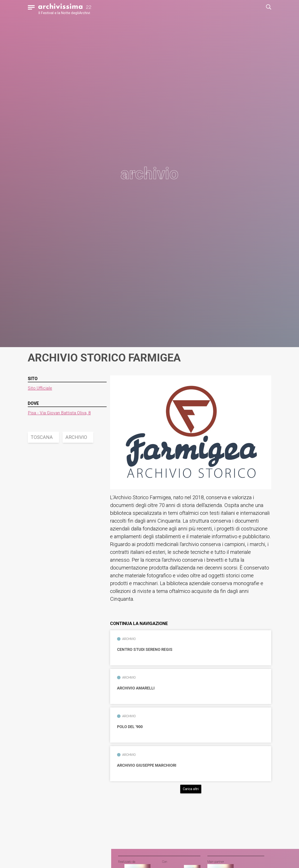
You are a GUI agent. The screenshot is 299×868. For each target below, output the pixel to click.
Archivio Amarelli (136, 688)
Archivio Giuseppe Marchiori (147, 765)
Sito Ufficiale (40, 388)
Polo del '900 (130, 727)
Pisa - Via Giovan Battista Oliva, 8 (59, 413)
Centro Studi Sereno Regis (145, 650)
